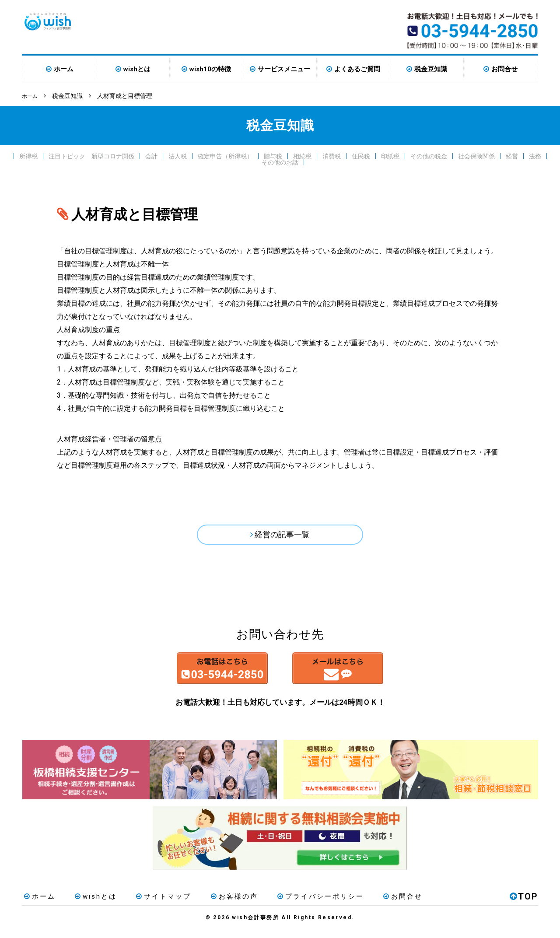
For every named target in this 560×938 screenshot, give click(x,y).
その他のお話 (280, 162)
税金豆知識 (431, 69)
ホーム (64, 69)
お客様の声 (220, 905)
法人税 (178, 156)
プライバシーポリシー (302, 905)
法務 (535, 156)
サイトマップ (154, 905)
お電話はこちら (198, 675)
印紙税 (390, 156)
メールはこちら (362, 675)
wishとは (137, 69)
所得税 (28, 156)
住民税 (361, 156)
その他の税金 (429, 156)
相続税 (302, 156)
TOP (524, 905)
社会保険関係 (476, 156)
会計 (151, 156)
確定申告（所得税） (225, 156)
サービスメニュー (284, 69)
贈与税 (273, 156)
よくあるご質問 (357, 69)
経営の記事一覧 (283, 536)
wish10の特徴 (210, 69)
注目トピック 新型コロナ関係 (91, 156)
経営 (512, 156)
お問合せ (504, 69)
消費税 (332, 156)
